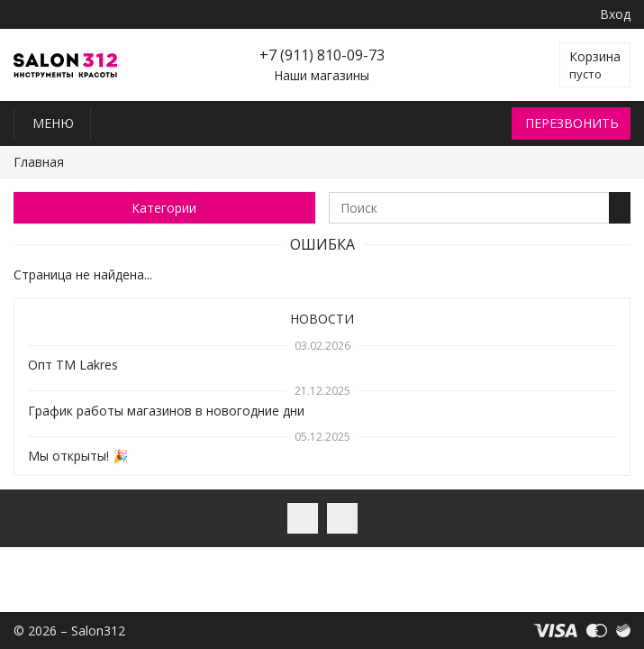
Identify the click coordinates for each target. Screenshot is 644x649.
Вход (615, 14)
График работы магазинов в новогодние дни (166, 411)
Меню (53, 123)
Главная (39, 162)
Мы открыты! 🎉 (78, 456)
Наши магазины (322, 76)
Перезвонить (572, 123)
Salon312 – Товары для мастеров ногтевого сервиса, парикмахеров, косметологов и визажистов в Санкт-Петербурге (65, 65)
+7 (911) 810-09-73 (322, 55)
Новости (322, 319)
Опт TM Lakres (73, 365)
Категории (164, 208)
